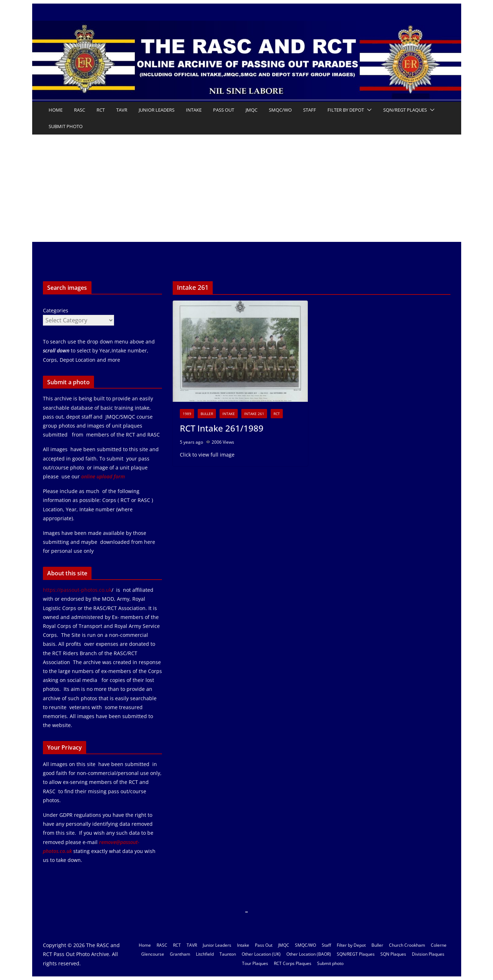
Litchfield (205, 954)
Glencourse (153, 954)
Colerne (439, 945)
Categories (56, 310)
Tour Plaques (255, 963)
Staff (310, 110)
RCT (101, 110)
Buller (207, 414)
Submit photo (66, 126)
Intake (194, 110)
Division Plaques (428, 954)
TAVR (122, 110)
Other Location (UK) (261, 954)
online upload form (102, 476)
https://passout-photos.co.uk (77, 590)
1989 (187, 414)
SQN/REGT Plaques (405, 110)
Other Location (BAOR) (309, 954)
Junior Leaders (157, 110)
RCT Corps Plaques (293, 963)
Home (56, 110)
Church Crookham (407, 945)
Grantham (180, 954)
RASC (80, 110)
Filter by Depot (346, 110)
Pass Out (224, 110)
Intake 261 (254, 414)
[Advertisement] (247, 188)
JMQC (252, 110)
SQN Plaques (393, 954)
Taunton (228, 954)
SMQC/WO (280, 110)
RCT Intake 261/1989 (222, 428)
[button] (368, 110)
